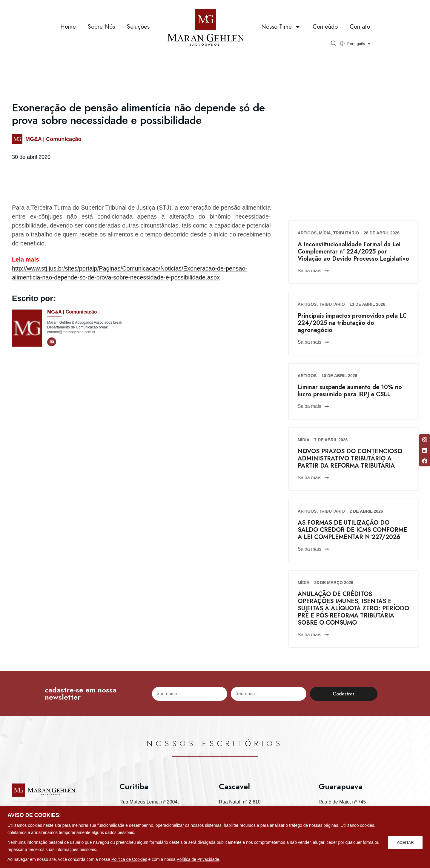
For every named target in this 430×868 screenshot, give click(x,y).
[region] (215, 837)
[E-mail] (52, 342)
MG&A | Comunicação (53, 139)
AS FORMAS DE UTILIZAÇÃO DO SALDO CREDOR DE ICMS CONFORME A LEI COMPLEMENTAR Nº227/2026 (352, 530)
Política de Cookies (129, 859)
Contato (360, 27)
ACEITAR (405, 842)
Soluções (138, 27)
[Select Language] (359, 44)
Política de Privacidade (198, 859)
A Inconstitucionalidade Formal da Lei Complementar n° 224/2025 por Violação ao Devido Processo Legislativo (353, 252)
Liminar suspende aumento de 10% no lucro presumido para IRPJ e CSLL (350, 391)
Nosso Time (281, 27)
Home (68, 27)
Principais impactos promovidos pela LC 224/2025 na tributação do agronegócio (352, 323)
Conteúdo (325, 27)
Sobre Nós (101, 27)
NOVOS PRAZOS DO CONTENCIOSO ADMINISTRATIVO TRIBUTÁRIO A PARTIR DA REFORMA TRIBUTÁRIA (350, 458)
